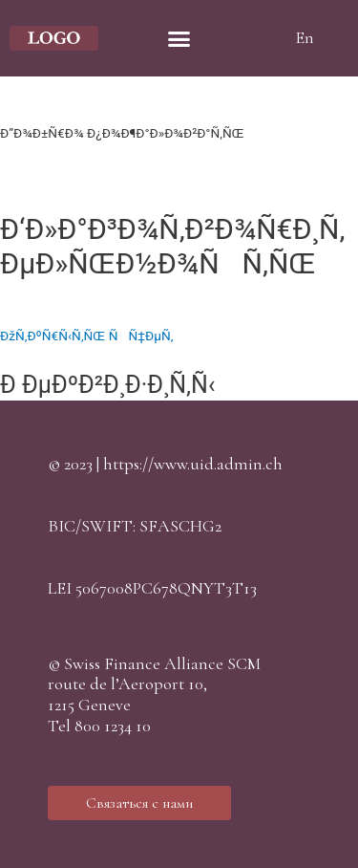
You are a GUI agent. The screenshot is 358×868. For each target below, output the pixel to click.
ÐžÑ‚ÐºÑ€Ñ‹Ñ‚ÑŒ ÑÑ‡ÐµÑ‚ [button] (87, 336)
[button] (139, 803)
